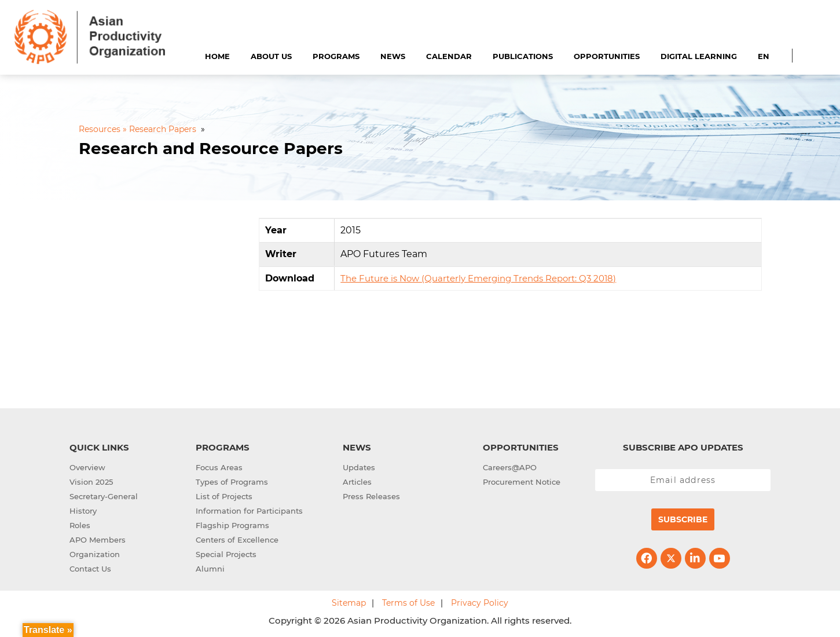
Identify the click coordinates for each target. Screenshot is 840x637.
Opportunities (607, 56)
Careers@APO (510, 467)
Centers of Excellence (237, 540)
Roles (80, 525)
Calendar (449, 56)
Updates (359, 467)
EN (764, 56)
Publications (523, 56)
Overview (87, 467)
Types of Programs (232, 482)
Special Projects (226, 554)
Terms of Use (408, 603)
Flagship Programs (232, 525)
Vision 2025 (91, 482)
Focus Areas (219, 467)
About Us (271, 56)
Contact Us (90, 569)
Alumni (210, 569)
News (393, 56)
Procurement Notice (522, 482)
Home (217, 56)
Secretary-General (104, 496)
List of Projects (224, 496)
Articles (357, 482)
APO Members (98, 540)
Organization (95, 554)
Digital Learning (699, 56)
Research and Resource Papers (211, 148)
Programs (336, 56)
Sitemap (349, 603)
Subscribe (683, 519)
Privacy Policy (480, 603)
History (83, 511)
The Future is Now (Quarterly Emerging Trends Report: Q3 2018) (478, 278)
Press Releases (371, 496)
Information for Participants (249, 511)
